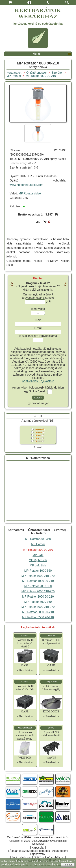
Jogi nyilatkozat (21, 857)
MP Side (38, 555)
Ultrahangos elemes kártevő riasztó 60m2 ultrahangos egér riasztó (25, 739)
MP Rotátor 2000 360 (38, 586)
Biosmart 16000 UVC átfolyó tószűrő (25, 643)
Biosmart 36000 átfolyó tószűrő (25, 688)
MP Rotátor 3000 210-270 (38, 607)
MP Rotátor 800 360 (38, 539)
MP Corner (38, 544)
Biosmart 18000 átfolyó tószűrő (51, 642)
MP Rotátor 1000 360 (38, 571)
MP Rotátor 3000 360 (38, 602)
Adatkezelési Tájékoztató (38, 381)
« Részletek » (25, 670)
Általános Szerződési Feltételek (30, 851)
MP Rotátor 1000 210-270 (38, 576)
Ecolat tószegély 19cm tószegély (51, 688)
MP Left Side (38, 565)
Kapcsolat (38, 848)
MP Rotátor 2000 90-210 (38, 597)
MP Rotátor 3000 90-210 (38, 612)
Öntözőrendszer (39, 530)
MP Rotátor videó (30, 193)
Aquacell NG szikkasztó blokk (51, 734)
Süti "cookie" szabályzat (49, 857)
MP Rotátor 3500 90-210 (38, 617)
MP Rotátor (39, 533)
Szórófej (60, 530)
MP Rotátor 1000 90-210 (38, 581)
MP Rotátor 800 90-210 (41, 76)
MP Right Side (38, 560)
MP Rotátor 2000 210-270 (38, 591)
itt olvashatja (50, 864)
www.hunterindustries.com (26, 185)
